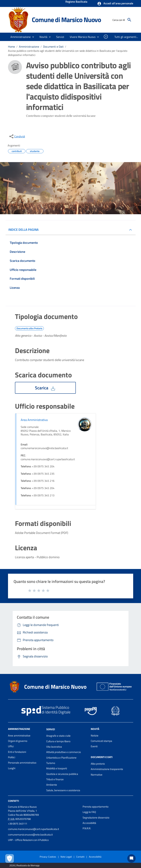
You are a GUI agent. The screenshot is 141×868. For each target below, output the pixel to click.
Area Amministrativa (34, 420)
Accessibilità (89, 823)
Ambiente (52, 785)
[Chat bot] (131, 858)
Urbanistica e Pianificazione (61, 758)
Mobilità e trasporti (57, 768)
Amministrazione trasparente (107, 769)
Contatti (13, 801)
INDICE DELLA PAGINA (25, 230)
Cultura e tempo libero (58, 741)
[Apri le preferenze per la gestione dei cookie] (10, 858)
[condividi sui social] (17, 136)
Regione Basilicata (76, 2)
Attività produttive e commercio (64, 752)
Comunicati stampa (101, 741)
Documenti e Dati (53, 47)
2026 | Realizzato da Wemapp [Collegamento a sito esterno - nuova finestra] (24, 865)
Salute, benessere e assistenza (63, 790)
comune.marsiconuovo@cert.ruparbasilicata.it (33, 829)
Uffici (11, 746)
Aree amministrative (19, 736)
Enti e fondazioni (17, 752)
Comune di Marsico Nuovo (66, 20)
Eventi (94, 746)
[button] (115, 4)
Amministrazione (29, 47)
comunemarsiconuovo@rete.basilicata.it (30, 835)
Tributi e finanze (55, 779)
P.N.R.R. (87, 828)
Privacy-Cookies (48, 857)
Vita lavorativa (54, 747)
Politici (12, 757)
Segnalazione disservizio (96, 818)
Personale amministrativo (22, 763)
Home (11, 47)
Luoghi (12, 768)
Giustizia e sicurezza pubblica (62, 774)
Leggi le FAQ (89, 812)
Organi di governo (18, 741)
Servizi (51, 729)
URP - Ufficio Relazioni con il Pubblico (28, 840)
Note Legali (66, 857)
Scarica (45, 388)
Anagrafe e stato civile (58, 736)
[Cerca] (129, 20)
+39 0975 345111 (18, 824)
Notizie (95, 736)
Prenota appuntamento (96, 807)
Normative (97, 775)
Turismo (51, 763)
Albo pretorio (98, 764)
